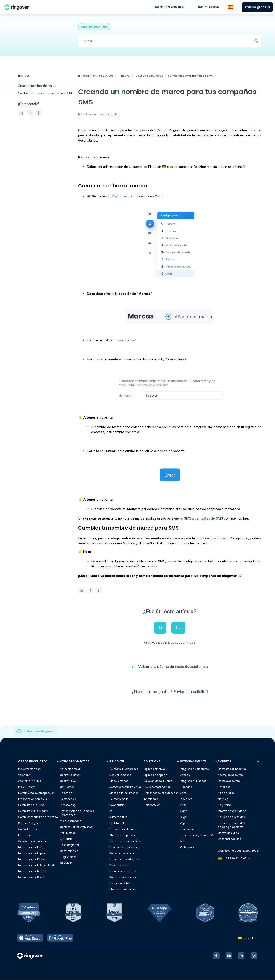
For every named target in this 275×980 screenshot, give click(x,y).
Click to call (117, 823)
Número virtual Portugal (33, 859)
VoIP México (68, 833)
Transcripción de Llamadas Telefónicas (77, 813)
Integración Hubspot (193, 781)
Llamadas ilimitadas (122, 829)
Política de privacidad (231, 817)
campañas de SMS (209, 518)
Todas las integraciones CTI (198, 835)
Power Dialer (117, 805)
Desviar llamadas (120, 775)
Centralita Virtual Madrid (33, 811)
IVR (111, 811)
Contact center (28, 829)
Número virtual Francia (32, 847)
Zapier (184, 823)
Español (248, 939)
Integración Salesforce (194, 769)
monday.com (188, 829)
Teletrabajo (151, 799)
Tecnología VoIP (70, 845)
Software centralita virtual (125, 787)
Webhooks (187, 847)
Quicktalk (66, 863)
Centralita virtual (70, 775)
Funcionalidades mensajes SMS (191, 76)
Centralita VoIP (69, 781)
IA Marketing (68, 805)
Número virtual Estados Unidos (38, 865)
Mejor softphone (71, 821)
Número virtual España (32, 853)
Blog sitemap (68, 857)
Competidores (69, 851)
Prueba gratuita (257, 7)
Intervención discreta (123, 871)
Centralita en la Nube (31, 805)
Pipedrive (186, 799)
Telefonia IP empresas (124, 769)
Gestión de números (149, 76)
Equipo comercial (154, 769)
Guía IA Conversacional (33, 841)
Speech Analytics (29, 823)
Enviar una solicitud (169, 7)
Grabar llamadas (120, 883)
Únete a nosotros (229, 781)
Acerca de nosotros (230, 775)
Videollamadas (119, 781)
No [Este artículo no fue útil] (178, 628)
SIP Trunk (66, 839)
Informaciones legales (232, 811)
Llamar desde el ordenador (161, 793)
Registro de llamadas (123, 877)
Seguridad (224, 805)
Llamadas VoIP (69, 799)
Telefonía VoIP (119, 799)
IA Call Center (27, 787)
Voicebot (24, 775)
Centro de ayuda (228, 833)
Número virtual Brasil (31, 877)
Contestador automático (125, 841)
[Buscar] (170, 41)
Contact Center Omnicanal (76, 827)
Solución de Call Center (158, 781)
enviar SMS (183, 518)
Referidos (224, 787)
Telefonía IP (68, 793)
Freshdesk (187, 787)
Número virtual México (32, 871)
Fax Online (25, 835)
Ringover (125, 76)
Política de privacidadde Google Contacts (231, 825)
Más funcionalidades (123, 889)
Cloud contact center (157, 787)
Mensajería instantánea (124, 793)
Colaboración (152, 805)
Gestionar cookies (229, 839)
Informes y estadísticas (124, 859)
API (182, 841)
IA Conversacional (30, 769)
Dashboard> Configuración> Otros (138, 196)
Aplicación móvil (70, 769)
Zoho (183, 793)
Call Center (67, 787)
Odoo (184, 811)
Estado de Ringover (40, 731)
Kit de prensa (226, 793)
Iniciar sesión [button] (209, 7)
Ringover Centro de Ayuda (96, 76)
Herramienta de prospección (36, 793)
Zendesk (186, 775)
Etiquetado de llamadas (124, 847)
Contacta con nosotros (232, 769)
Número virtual (118, 817)
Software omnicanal (122, 853)
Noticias (223, 799)
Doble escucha (119, 865)
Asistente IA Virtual (30, 781)
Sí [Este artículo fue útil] (160, 628)
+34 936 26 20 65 (234, 859)
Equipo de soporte (155, 775)
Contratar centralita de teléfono (38, 817)
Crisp (183, 805)
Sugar (184, 817)
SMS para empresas (122, 835)
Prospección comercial (33, 799)
